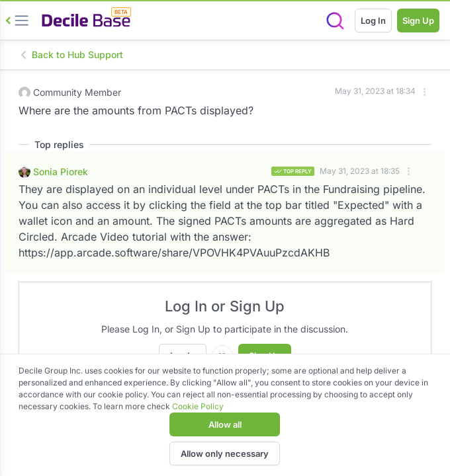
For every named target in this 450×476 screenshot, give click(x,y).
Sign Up (418, 20)
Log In (373, 20)
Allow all (225, 424)
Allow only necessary (225, 454)
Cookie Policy (198, 406)
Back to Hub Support (71, 55)
